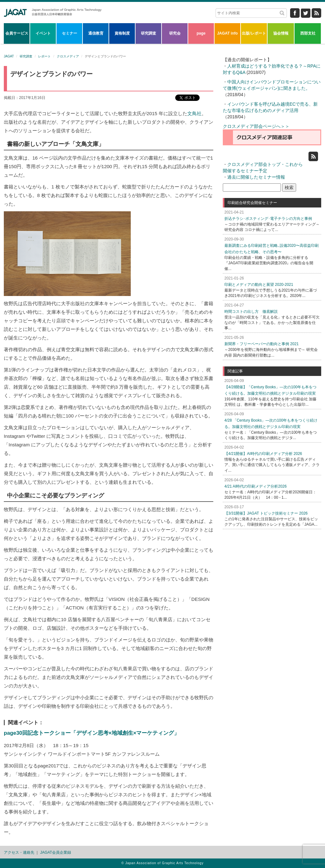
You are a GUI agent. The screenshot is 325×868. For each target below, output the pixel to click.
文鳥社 (194, 113)
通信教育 (96, 33)
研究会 (175, 33)
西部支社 (308, 33)
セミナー (70, 33)
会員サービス (17, 33)
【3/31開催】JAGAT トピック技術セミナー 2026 (266, 513)
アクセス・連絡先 (19, 852)
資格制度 (122, 33)
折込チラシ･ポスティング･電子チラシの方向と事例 (268, 219)
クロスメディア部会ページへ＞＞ (256, 126)
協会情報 (281, 33)
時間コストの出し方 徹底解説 (251, 312)
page (201, 33)
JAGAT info (227, 33)
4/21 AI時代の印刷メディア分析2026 (255, 486)
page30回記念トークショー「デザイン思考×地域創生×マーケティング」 (92, 733)
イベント (43, 33)
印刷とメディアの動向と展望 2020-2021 (259, 285)
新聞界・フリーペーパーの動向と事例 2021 (262, 344)
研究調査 (149, 33)
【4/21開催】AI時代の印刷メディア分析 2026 (263, 454)
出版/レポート (254, 33)
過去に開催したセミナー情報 (256, 177)
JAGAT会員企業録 (56, 852)
